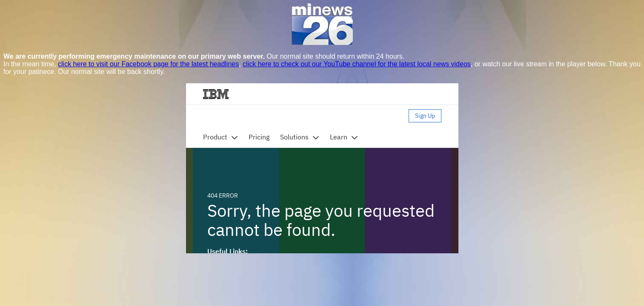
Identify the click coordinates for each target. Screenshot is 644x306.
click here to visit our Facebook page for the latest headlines (148, 64)
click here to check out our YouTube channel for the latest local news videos (357, 64)
